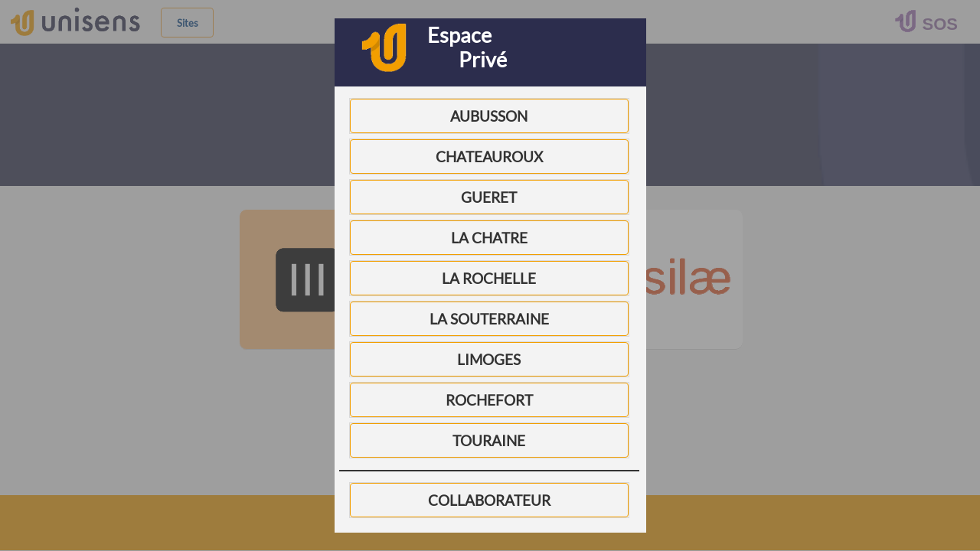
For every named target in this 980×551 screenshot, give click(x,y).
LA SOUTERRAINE (489, 319)
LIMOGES (489, 360)
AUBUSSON (489, 116)
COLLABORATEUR (489, 500)
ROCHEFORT (489, 400)
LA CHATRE (489, 238)
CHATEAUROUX (489, 157)
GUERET (489, 197)
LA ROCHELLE (489, 279)
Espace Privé (467, 47)
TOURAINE (489, 441)
